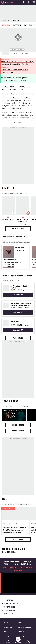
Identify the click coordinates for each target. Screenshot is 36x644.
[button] (8, 642)
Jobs (5, 632)
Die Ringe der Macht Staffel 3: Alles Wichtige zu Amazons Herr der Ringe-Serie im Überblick (18, 64)
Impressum (8, 622)
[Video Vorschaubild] (14, 415)
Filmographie (17, 25)
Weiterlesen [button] (18, 123)
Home (3, 20)
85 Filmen (14, 87)
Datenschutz (8, 627)
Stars (8, 20)
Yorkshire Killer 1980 (8, 266)
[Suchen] (24, 2)
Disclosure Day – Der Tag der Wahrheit (18, 569)
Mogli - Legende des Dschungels (12, 262)
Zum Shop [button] (18, 295)
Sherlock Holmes (16, 106)
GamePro (7, 636)
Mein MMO (22, 636)
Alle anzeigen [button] (18, 338)
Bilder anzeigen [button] (18, 431)
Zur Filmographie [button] (18, 229)
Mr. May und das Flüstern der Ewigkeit (23, 221)
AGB (19, 622)
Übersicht (6, 25)
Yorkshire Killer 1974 (8, 264)
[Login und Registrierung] (29, 2)
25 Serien (25, 87)
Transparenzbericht (24, 627)
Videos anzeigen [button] (18, 425)
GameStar (21, 632)
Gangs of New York (24, 120)
